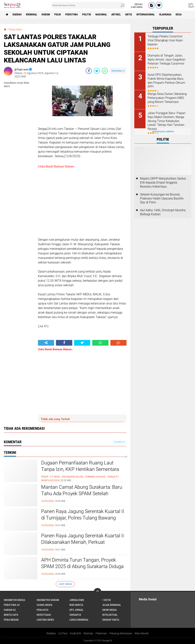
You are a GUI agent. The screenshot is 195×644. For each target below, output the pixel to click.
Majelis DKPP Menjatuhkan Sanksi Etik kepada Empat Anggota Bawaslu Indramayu (163, 182)
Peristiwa (72, 14)
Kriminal (32, 14)
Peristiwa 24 (12, 605)
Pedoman (101, 633)
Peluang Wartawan (121, 633)
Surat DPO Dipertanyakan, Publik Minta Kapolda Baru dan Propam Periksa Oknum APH (166, 81)
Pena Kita (42, 610)
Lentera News (45, 620)
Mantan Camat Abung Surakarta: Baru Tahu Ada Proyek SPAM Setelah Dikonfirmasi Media (82, 493)
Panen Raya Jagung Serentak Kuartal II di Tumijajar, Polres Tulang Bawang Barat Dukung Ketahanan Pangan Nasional (83, 521)
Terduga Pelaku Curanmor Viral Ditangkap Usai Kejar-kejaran (166, 40)
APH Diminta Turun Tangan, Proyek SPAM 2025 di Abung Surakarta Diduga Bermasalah (82, 566)
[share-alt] (46, 343)
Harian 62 (10, 610)
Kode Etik (75, 633)
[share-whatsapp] (105, 71)
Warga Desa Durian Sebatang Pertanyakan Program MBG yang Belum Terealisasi (167, 98)
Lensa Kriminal (79, 620)
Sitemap (88, 633)
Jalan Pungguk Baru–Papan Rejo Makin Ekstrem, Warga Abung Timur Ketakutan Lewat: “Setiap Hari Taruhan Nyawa (167, 121)
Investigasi (44, 615)
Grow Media (109, 610)
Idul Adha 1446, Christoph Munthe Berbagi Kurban (163, 212)
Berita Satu (11, 615)
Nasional (101, 14)
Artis (129, 14)
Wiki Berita (76, 605)
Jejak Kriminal (112, 605)
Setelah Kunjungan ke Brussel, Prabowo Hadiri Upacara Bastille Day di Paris (162, 198)
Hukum (46, 14)
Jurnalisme (77, 600)
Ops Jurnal (76, 610)
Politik (87, 14)
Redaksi (51, 633)
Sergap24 (75, 615)
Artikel (116, 14)
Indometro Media (14, 600)
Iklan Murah (142, 633)
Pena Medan (11, 620)
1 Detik (107, 600)
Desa (179, 14)
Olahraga (165, 14)
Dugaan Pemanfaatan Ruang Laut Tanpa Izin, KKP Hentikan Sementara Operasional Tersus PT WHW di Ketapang (80, 472)
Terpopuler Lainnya (163, 132)
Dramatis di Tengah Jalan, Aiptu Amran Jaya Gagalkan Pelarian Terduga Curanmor (166, 60)
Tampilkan (119, 442)
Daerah (17, 14)
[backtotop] (97, 592)
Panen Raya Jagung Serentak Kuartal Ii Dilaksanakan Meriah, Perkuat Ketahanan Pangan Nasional (83, 542)
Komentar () (118, 71)
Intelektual (110, 615)
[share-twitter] (97, 71)
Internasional (146, 14)
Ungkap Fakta (111, 620)
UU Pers (63, 633)
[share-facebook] (89, 71)
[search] (88, 5)
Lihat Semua (65, 584)
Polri (58, 14)
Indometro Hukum (48, 600)
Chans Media (44, 605)
